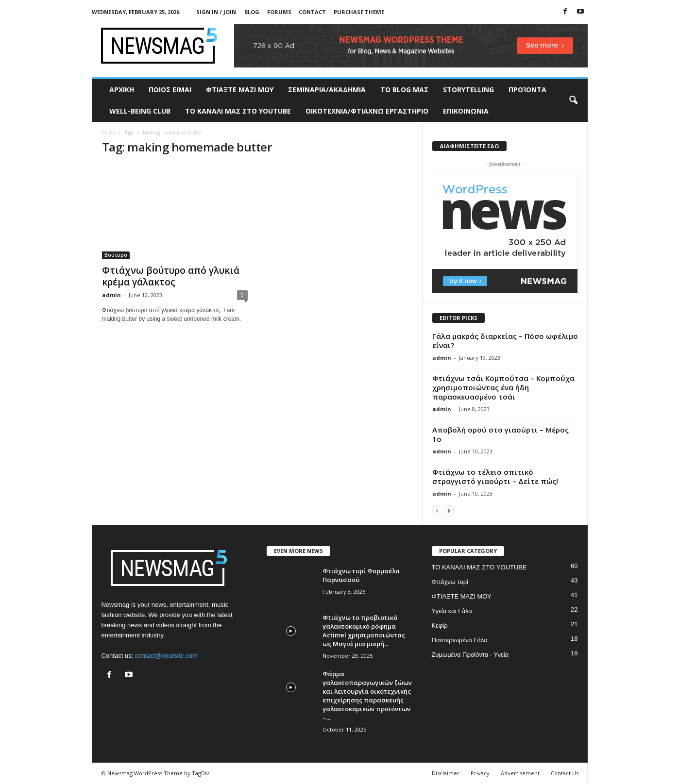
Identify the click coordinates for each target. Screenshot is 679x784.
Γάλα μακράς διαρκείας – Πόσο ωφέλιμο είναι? (505, 341)
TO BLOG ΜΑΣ (404, 90)
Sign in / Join (216, 12)
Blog (252, 12)
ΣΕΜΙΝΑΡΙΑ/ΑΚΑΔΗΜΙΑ (327, 90)
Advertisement (520, 773)
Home (109, 133)
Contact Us (565, 773)
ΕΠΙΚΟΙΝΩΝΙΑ (466, 111)
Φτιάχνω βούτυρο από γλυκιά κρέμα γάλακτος (171, 276)
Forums (279, 12)
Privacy (480, 773)
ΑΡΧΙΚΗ (122, 90)
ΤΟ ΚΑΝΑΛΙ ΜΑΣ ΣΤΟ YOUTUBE (238, 111)
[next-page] (449, 510)
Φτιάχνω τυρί (450, 582)
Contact (312, 12)
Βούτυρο (116, 255)
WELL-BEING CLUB (140, 111)
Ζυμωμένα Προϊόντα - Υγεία (470, 655)
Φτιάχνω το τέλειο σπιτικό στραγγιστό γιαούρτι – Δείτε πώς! (495, 476)
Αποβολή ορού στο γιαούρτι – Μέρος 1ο (501, 434)
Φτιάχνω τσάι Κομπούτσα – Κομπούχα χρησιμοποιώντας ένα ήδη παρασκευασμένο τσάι (503, 387)
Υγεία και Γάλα (452, 611)
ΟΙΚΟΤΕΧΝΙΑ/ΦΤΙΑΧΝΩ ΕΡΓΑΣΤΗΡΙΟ (367, 111)
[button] (573, 100)
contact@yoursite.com (166, 656)
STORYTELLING (468, 90)
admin (111, 295)
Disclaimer (446, 773)
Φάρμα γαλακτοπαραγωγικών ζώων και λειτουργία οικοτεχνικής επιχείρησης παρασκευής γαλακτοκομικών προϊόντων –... (367, 696)
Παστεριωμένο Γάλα (460, 640)
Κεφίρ (440, 626)
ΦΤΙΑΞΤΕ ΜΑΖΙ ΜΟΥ (240, 90)
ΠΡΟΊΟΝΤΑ (527, 90)
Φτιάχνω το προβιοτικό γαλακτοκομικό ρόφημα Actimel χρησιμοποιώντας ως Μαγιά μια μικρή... (364, 631)
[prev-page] (437, 510)
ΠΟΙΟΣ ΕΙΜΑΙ (170, 90)
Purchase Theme (359, 12)
